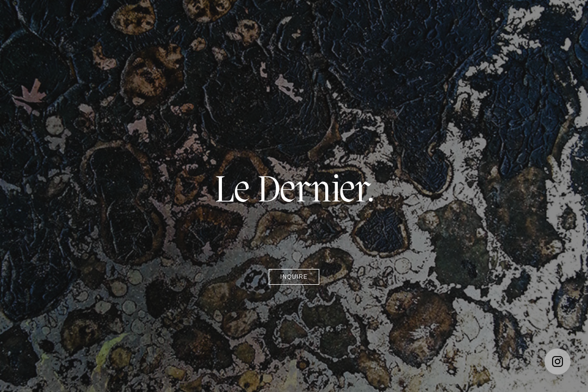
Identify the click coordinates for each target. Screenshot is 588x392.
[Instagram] (558, 362)
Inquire (294, 277)
